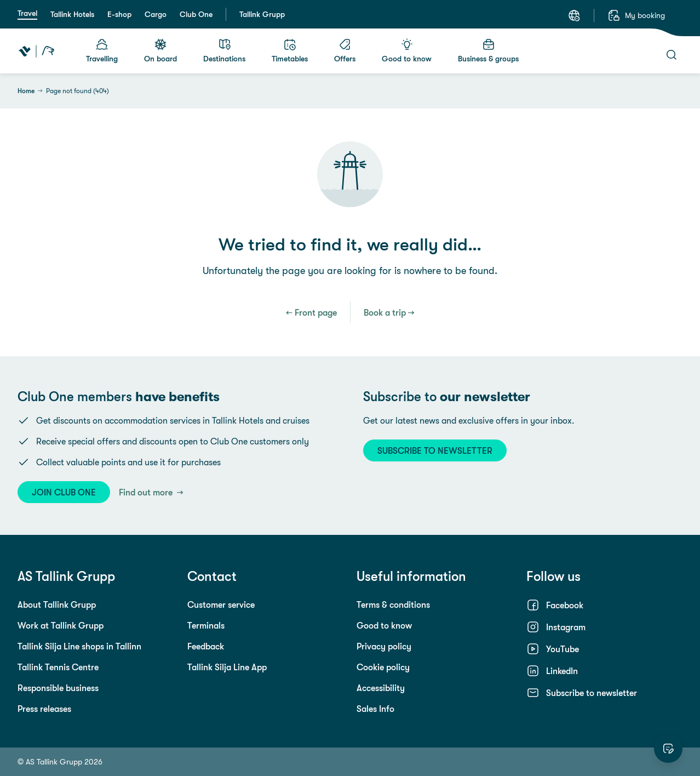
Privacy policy (384, 646)
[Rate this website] (668, 749)
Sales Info (375, 709)
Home (26, 91)
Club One (196, 14)
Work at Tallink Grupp (61, 625)
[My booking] (636, 15)
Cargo (156, 14)
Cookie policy (383, 667)
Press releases (44, 709)
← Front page (311, 312)
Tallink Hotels (72, 14)
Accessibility (381, 688)
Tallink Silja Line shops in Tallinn (79, 646)
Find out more (147, 492)
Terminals (206, 625)
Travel (27, 13)
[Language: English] (574, 15)
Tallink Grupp (262, 14)
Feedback (206, 646)
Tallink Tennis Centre (58, 667)
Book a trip (385, 312)
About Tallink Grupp (57, 604)
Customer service (221, 604)
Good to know (384, 625)
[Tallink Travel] (36, 51)
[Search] (672, 55)
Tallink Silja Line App (227, 667)
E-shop (119, 14)
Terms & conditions (393, 604)
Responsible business (58, 688)
